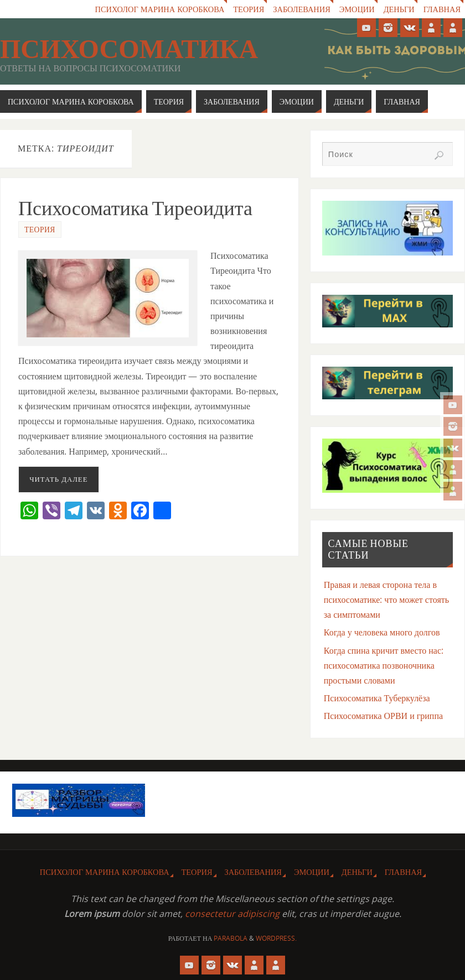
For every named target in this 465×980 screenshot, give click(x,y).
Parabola (231, 938)
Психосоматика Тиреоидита (135, 208)
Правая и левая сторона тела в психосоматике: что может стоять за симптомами (386, 600)
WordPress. (276, 938)
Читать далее (58, 479)
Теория (249, 9)
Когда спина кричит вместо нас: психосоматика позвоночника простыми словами (384, 665)
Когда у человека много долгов (382, 632)
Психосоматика (129, 49)
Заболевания (301, 9)
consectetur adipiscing (232, 914)
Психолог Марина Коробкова (160, 9)
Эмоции (357, 9)
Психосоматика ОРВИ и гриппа (383, 716)
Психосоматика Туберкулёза (377, 698)
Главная (442, 9)
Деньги (399, 9)
